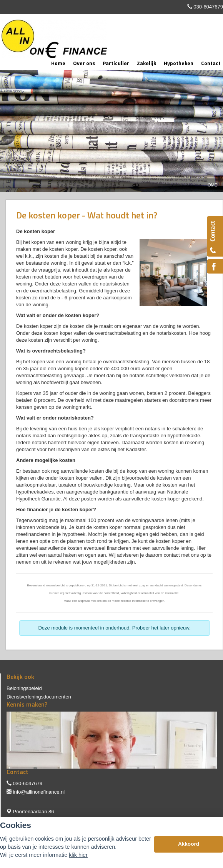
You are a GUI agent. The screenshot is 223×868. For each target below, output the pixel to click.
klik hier (78, 855)
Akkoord (189, 844)
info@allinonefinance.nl (39, 792)
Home (211, 185)
